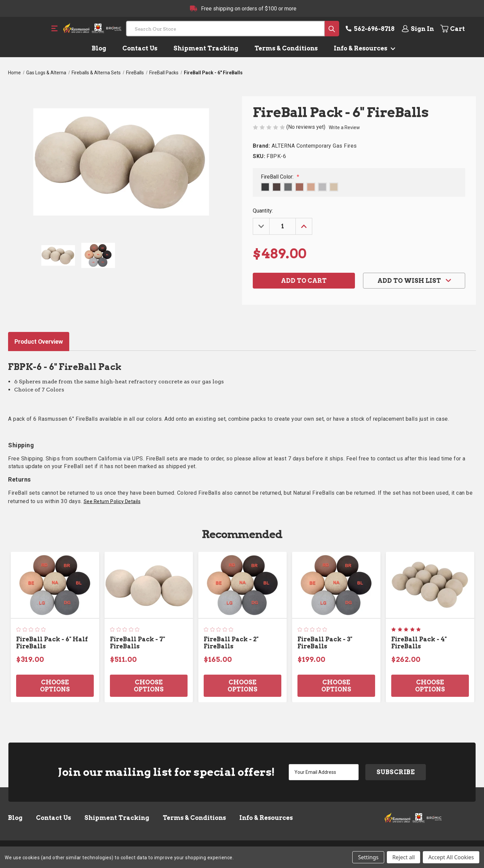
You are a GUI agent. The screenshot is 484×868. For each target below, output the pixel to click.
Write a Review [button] (344, 127)
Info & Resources (363, 48)
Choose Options (55, 686)
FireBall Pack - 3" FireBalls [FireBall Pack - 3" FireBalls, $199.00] (325, 643)
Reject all (404, 857)
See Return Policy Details (112, 501)
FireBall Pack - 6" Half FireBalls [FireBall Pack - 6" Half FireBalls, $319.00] (52, 643)
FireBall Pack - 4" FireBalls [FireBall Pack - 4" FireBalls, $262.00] (419, 643)
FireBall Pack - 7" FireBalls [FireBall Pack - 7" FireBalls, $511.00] (137, 643)
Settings (368, 857)
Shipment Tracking (206, 48)
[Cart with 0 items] (458, 29)
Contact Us (140, 48)
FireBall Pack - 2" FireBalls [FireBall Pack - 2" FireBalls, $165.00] (231, 643)
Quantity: (263, 211)
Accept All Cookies (451, 857)
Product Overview (39, 342)
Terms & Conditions (286, 48)
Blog (99, 48)
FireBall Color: (280, 177)
